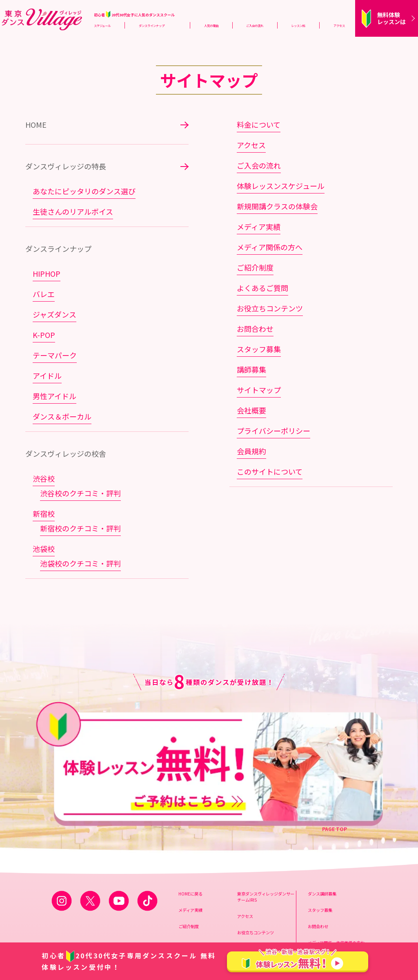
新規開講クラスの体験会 (277, 206)
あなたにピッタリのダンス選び (84, 191)
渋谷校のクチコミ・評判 (80, 493)
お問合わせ (255, 329)
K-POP (44, 335)
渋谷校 (44, 478)
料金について (259, 124)
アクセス (339, 26)
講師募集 (251, 369)
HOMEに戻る (190, 824)
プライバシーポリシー (273, 431)
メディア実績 (259, 227)
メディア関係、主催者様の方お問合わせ (336, 876)
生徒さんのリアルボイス (73, 211)
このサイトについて (270, 471)
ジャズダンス (54, 314)
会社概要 (251, 410)
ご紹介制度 (255, 267)
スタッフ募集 (259, 349)
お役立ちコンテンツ (270, 308)
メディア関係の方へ (270, 247)
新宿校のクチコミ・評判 (80, 528)
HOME (36, 124)
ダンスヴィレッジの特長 (66, 166)
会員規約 (251, 451)
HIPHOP (47, 273)
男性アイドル (54, 396)
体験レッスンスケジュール (281, 186)
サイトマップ (259, 390)
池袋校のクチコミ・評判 (80, 563)
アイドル (47, 376)
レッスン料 (298, 26)
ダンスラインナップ (152, 26)
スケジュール (102, 26)
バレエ (44, 294)
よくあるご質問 (262, 288)
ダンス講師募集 (322, 824)
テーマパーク (55, 355)
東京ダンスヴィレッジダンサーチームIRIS (266, 827)
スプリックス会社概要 (328, 895)
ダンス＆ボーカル (62, 416)
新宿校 (44, 513)
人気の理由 (211, 26)
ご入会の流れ (255, 26)
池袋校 (44, 549)
